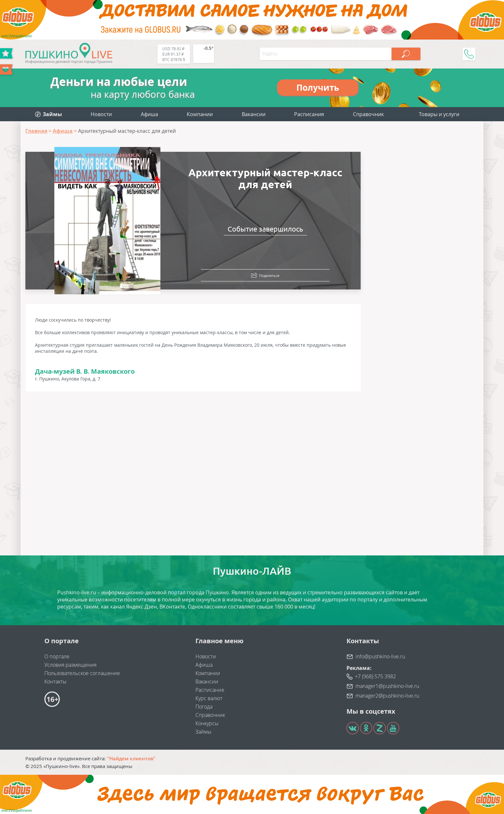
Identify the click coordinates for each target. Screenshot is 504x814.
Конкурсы (207, 723)
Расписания (309, 114)
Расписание (210, 690)
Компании (200, 114)
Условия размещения (70, 665)
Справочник (368, 114)
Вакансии (254, 114)
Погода (204, 707)
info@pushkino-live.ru (380, 656)
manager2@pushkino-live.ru (387, 696)
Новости (101, 114)
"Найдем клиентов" (131, 758)
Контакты (55, 681)
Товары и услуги (439, 114)
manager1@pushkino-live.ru (387, 686)
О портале (57, 656)
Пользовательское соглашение (82, 673)
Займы (203, 732)
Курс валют (209, 698)
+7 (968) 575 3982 (375, 676)
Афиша (149, 114)
